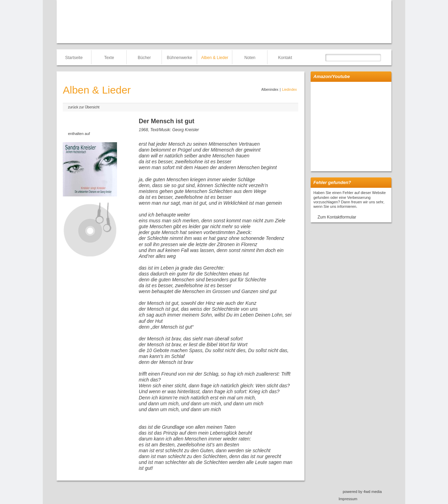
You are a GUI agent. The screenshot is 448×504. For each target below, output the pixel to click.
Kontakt (285, 58)
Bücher (144, 58)
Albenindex (270, 90)
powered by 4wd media (362, 492)
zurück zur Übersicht (84, 107)
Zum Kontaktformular (337, 217)
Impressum (348, 499)
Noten (250, 58)
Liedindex (289, 90)
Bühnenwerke (179, 58)
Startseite (74, 58)
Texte (109, 58)
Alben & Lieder (215, 58)
